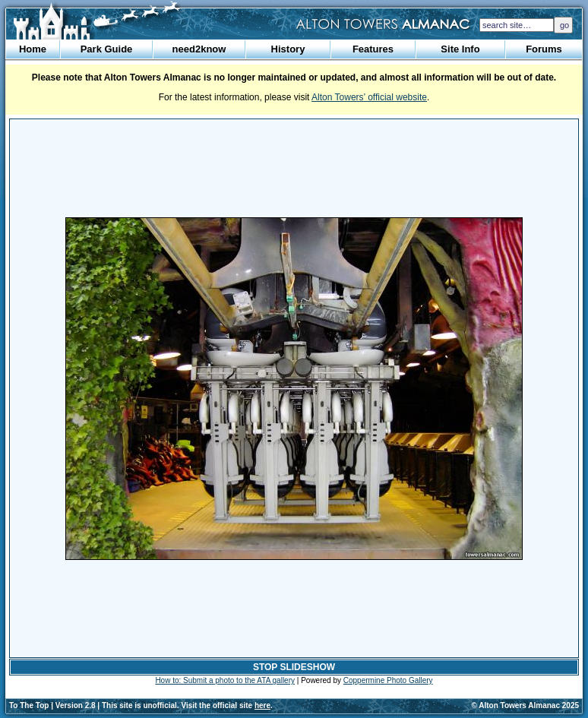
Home (33, 49)
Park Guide (107, 49)
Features (373, 49)
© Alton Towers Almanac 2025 (525, 705)
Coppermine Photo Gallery (388, 680)
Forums (544, 49)
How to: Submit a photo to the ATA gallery (225, 680)
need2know (199, 49)
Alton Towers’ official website (369, 97)
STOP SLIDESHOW (294, 667)
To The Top (29, 705)
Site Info (460, 49)
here (262, 705)
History (288, 49)
